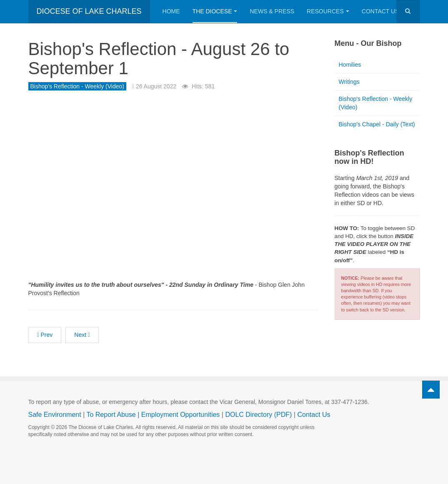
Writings (349, 82)
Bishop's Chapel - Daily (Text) (377, 124)
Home (171, 11)
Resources (328, 11)
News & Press (272, 11)
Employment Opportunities (181, 415)
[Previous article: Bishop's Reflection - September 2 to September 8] (45, 335)
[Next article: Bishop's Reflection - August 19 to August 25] (82, 335)
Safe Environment (55, 415)
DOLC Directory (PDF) (258, 415)
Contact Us (384, 11)
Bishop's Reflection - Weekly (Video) (376, 103)
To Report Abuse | (114, 415)
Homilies (350, 65)
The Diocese (215, 11)
